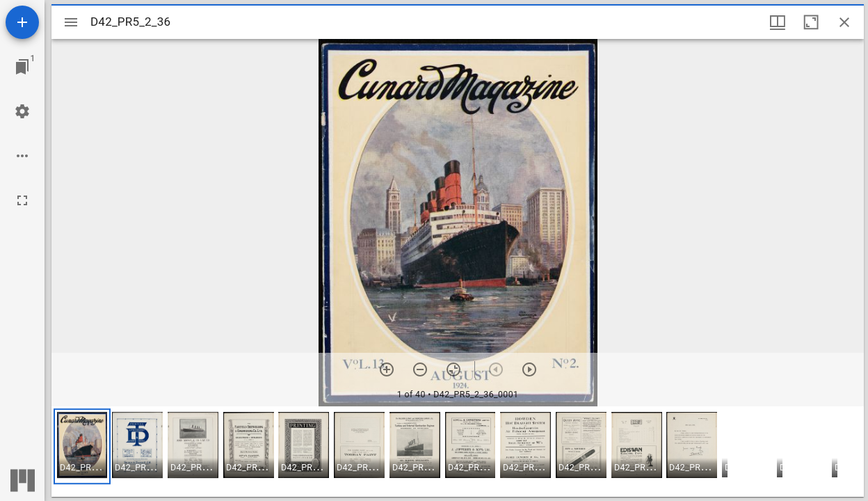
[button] (82, 446)
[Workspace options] (22, 156)
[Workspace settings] (22, 111)
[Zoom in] (387, 369)
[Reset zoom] (453, 369)
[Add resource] (22, 22)
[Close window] (844, 22)
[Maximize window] (811, 22)
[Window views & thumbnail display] (778, 22)
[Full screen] (22, 200)
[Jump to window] (22, 67)
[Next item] (529, 369)
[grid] (458, 452)
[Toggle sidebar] (71, 22)
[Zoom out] (420, 369)
